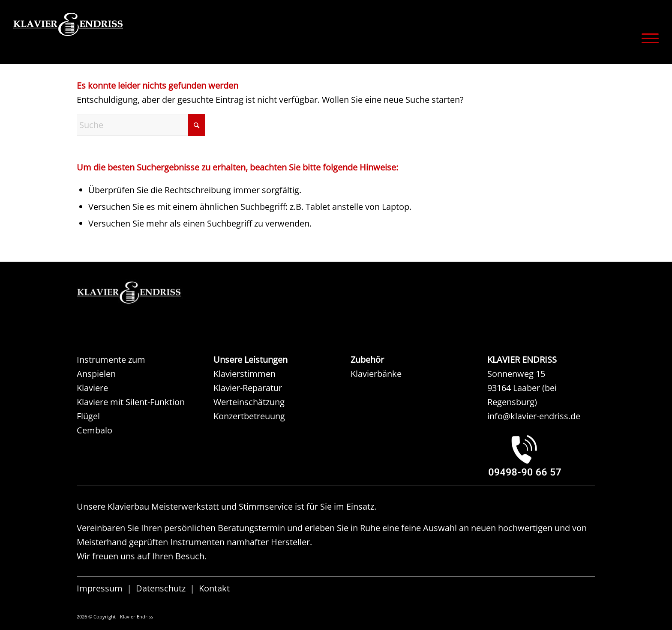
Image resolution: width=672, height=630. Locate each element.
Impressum (100, 588)
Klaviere (92, 388)
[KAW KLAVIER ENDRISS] (141, 293)
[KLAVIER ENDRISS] (99, 36)
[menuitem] (647, 38)
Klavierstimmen (244, 374)
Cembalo (94, 430)
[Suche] (141, 125)
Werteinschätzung (249, 402)
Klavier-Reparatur (248, 388)
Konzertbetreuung (249, 416)
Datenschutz (161, 588)
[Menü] (647, 38)
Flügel (88, 416)
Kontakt (214, 588)
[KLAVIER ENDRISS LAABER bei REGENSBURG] (541, 455)
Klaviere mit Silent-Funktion (131, 402)
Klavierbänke (376, 374)
